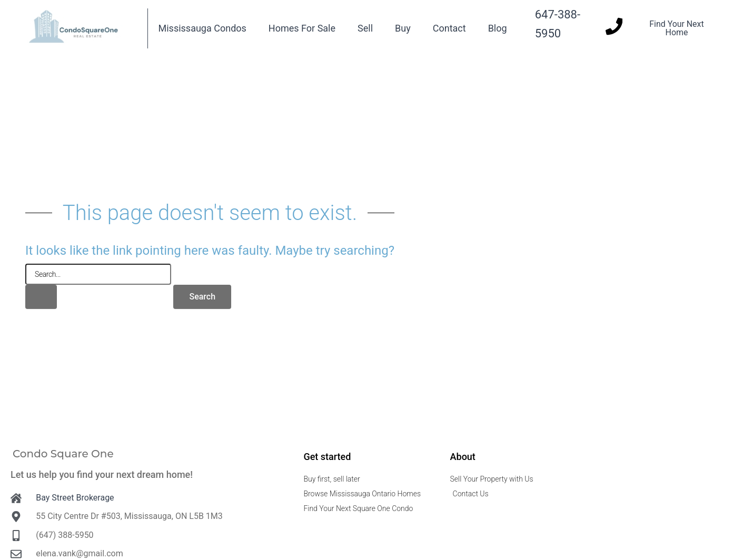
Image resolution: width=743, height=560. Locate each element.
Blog (498, 28)
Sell (365, 28)
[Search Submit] (41, 297)
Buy (403, 28)
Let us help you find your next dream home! (102, 474)
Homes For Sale (302, 28)
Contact (449, 28)
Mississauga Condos (202, 28)
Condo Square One (63, 454)
